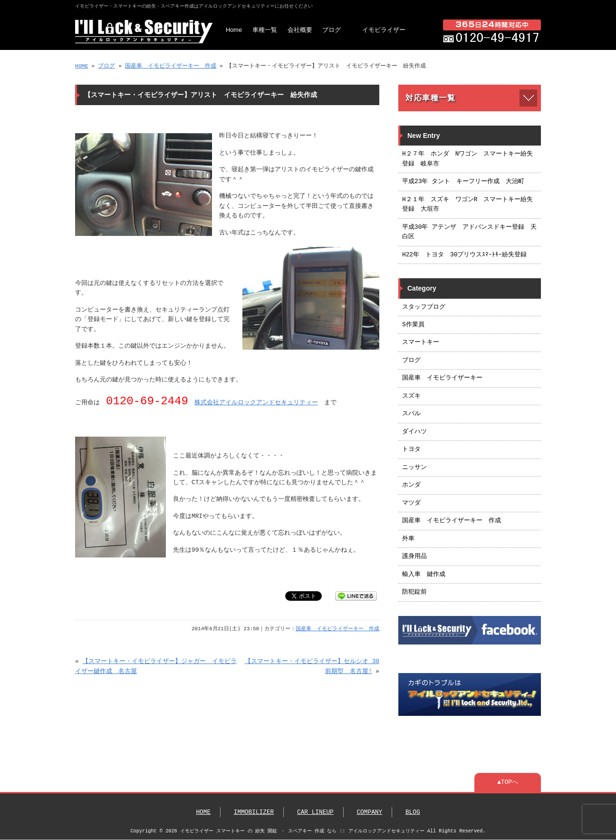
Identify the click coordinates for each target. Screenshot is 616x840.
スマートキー (421, 342)
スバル (411, 414)
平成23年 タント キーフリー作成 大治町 (463, 182)
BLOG (413, 812)
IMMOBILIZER (254, 812)
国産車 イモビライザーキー (442, 378)
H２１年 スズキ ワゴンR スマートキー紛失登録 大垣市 (467, 205)
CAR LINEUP (315, 812)
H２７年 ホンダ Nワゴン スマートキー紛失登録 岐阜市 (467, 159)
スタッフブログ (424, 307)
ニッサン (414, 468)
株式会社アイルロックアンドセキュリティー (256, 403)
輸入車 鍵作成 (424, 575)
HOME (82, 66)
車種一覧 (265, 30)
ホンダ (411, 485)
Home (234, 30)
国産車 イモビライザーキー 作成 (171, 66)
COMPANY (369, 812)
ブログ (332, 30)
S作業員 (413, 325)
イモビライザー (384, 30)
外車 (408, 539)
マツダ (411, 503)
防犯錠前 (414, 592)
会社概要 (300, 30)
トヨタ (411, 449)
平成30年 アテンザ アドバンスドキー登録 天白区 (469, 232)
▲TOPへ (508, 782)
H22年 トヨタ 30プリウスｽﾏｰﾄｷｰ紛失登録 (464, 255)
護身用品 (414, 557)
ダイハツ (414, 432)
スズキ (411, 396)
